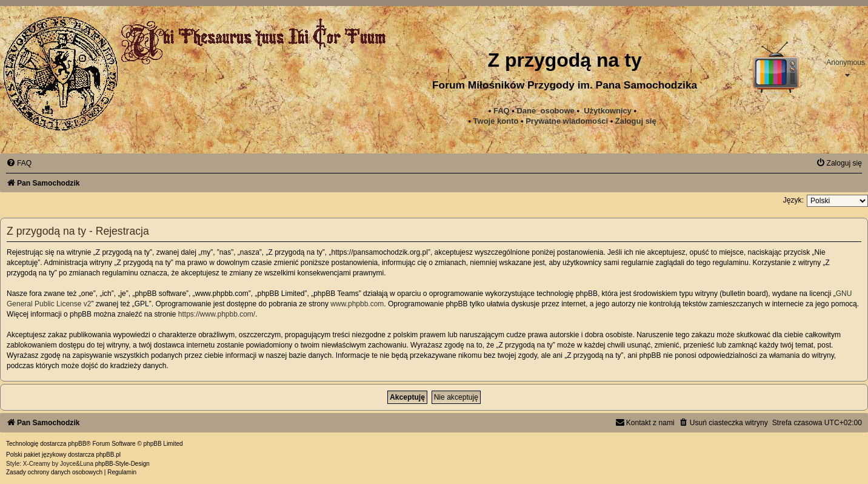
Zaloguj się (636, 121)
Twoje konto (496, 121)
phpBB (77, 444)
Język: (793, 200)
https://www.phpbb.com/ (217, 314)
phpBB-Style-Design (122, 464)
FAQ (502, 111)
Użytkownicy (608, 111)
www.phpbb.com (357, 304)
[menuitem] (567, 121)
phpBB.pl (108, 455)
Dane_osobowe (545, 111)
